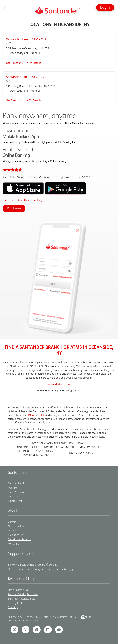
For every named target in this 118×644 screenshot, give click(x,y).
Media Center (15, 535)
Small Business (16, 492)
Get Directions (14, 63)
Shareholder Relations (20, 539)
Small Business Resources (22, 598)
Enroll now (14, 208)
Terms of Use (30, 617)
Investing (13, 488)
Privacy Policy (16, 617)
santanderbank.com (59, 384)
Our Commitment (17, 526)
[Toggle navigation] (4, 8)
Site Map (13, 607)
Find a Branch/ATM (18, 590)
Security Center (16, 603)
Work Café (14, 543)
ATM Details (34, 63)
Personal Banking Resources (23, 594)
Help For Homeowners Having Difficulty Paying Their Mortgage (42, 569)
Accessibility (43, 617)
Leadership (14, 530)
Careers (12, 522)
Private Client (15, 501)
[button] (105, 7)
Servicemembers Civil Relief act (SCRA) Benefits (33, 564)
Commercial (14, 496)
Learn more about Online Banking (22, 200)
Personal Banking (17, 483)
